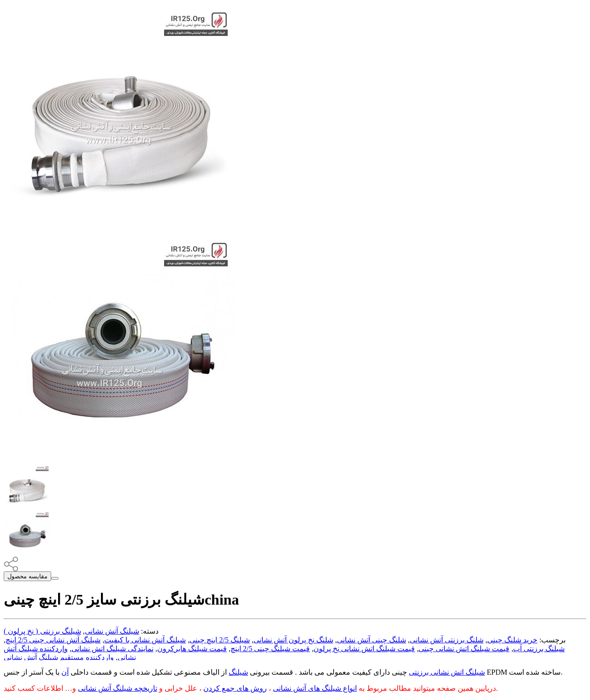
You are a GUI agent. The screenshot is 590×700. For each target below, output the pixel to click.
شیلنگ (238, 672)
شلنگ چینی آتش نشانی (372, 640)
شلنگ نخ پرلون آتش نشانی (293, 640)
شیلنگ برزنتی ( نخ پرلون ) (42, 631)
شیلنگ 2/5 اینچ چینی (219, 640)
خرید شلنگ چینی (512, 640)
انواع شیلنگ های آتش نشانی (315, 688)
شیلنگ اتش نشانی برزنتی (447, 672)
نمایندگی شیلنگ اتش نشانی (112, 649)
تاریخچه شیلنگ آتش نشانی (118, 688)
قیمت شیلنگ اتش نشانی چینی (464, 649)
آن (65, 672)
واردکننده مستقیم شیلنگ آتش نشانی (59, 657)
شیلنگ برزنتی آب (539, 649)
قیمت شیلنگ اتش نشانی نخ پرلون (364, 649)
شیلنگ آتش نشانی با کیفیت (145, 640)
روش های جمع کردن (235, 688)
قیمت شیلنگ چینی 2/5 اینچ (270, 649)
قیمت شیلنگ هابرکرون (192, 649)
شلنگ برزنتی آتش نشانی (447, 640)
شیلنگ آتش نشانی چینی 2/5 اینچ (53, 640)
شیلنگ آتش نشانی (112, 631)
